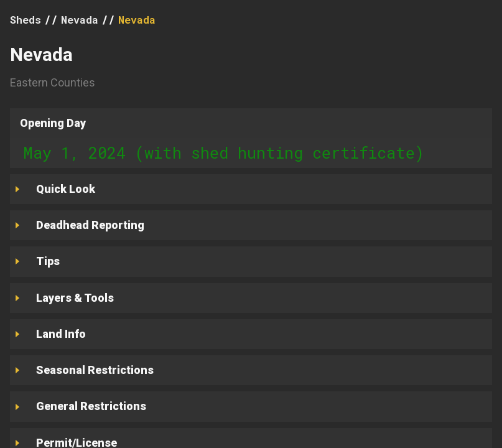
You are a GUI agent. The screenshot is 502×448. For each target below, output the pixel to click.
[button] (251, 123)
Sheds (26, 20)
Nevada (80, 20)
